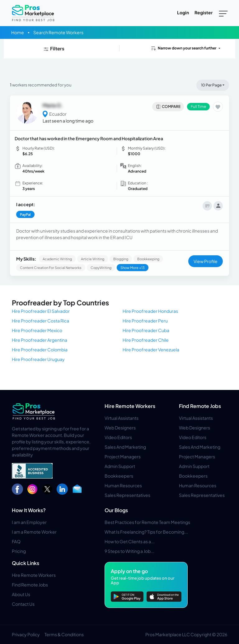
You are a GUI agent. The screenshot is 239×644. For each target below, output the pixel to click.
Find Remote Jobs (200, 406)
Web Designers (120, 428)
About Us (21, 594)
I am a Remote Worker (34, 532)
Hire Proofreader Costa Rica (40, 321)
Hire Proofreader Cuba (146, 330)
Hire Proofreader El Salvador (41, 311)
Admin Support (120, 466)
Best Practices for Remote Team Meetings (147, 522)
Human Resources (123, 485)
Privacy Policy (26, 634)
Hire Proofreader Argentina (40, 340)
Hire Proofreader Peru (145, 321)
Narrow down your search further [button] (183, 48)
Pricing (19, 551)
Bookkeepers (119, 476)
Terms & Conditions (64, 634)
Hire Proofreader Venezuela (151, 350)
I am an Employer (29, 522)
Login (183, 12)
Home (18, 32)
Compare (168, 107)
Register (204, 12)
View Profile (206, 261)
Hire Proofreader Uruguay (38, 359)
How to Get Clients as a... (130, 541)
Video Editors (118, 437)
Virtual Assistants (122, 418)
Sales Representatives (127, 495)
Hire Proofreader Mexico (37, 330)
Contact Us (23, 604)
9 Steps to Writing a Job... (129, 551)
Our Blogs (116, 510)
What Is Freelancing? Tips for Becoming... (146, 532)
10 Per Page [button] (211, 85)
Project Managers (123, 456)
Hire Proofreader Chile (146, 340)
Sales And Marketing (125, 447)
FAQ (16, 541)
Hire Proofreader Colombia (40, 350)
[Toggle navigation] (223, 13)
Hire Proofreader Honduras (150, 311)
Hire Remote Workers (130, 406)
